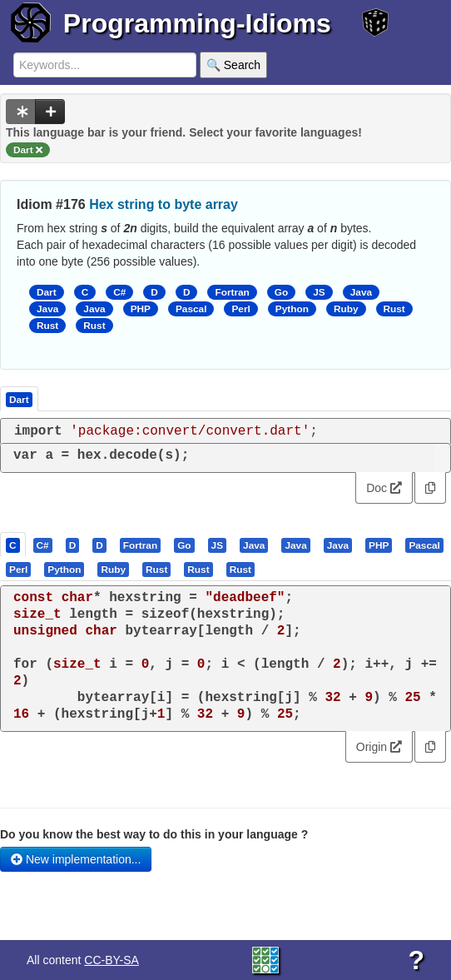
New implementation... (76, 859)
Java (361, 292)
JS (319, 292)
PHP (141, 309)
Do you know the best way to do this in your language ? (154, 834)
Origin (379, 747)
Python (292, 309)
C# (119, 292)
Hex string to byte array (164, 204)
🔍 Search (233, 65)
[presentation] (13, 545)
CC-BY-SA (112, 960)
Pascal (191, 309)
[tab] (14, 545)
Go (281, 292)
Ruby (346, 309)
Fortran (232, 292)
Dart (47, 292)
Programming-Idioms (197, 23)
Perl (240, 309)
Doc (384, 488)
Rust (394, 309)
